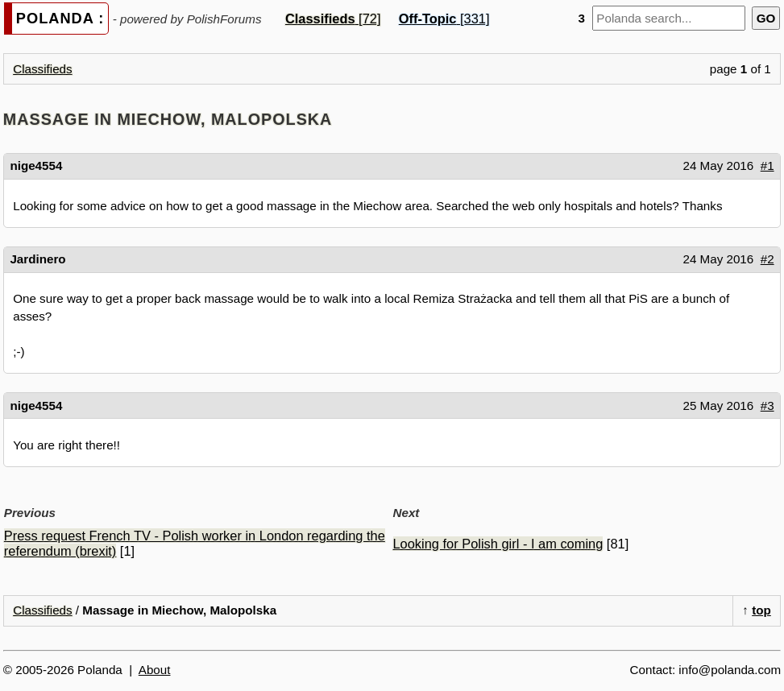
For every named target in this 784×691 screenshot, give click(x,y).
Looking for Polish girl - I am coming (498, 544)
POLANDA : (60, 18)
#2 (767, 259)
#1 (767, 166)
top (761, 610)
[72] (333, 19)
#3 (767, 405)
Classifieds (42, 69)
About (155, 670)
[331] (444, 19)
